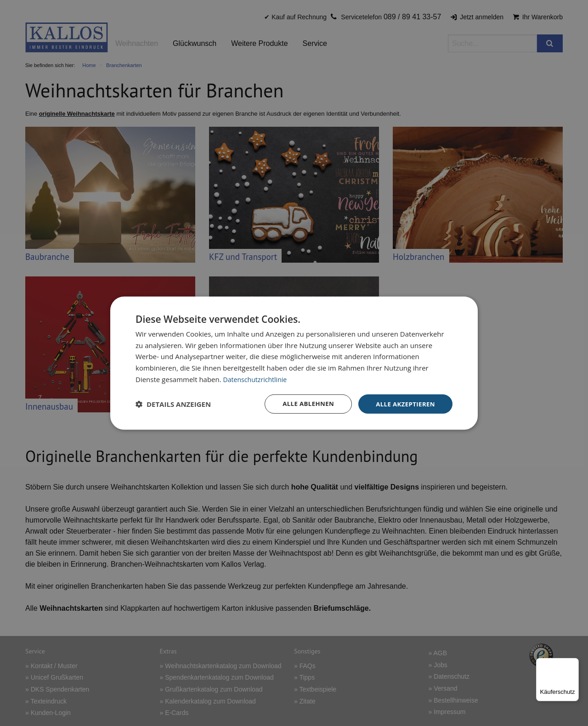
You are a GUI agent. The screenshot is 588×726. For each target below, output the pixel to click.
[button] (173, 404)
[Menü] (573, 664)
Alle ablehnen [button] (304, 403)
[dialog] (294, 363)
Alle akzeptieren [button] (404, 403)
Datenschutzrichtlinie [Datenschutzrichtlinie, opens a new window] (257, 378)
